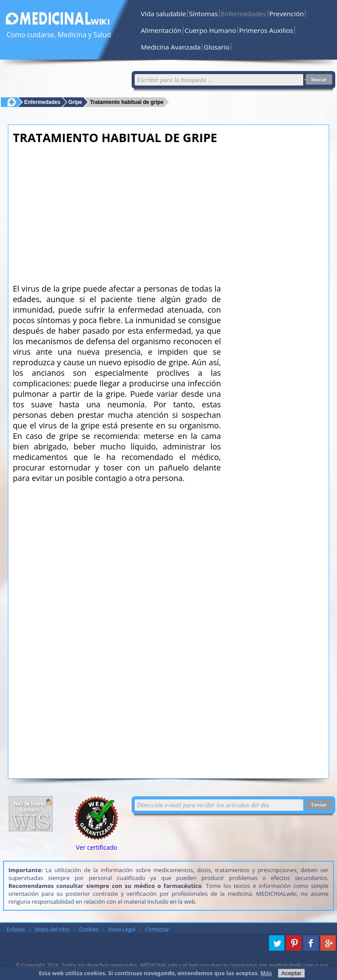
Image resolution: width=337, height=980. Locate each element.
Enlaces (16, 929)
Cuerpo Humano (210, 30)
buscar (319, 79)
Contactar (157, 929)
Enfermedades (244, 14)
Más (266, 973)
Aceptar (291, 973)
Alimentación (161, 30)
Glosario (217, 47)
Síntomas (204, 14)
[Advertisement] (117, 211)
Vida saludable (163, 14)
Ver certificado (97, 847)
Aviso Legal (122, 929)
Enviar (319, 805)
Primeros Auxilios (266, 30)
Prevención (287, 14)
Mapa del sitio (52, 929)
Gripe (75, 102)
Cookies (89, 929)
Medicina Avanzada (171, 47)
